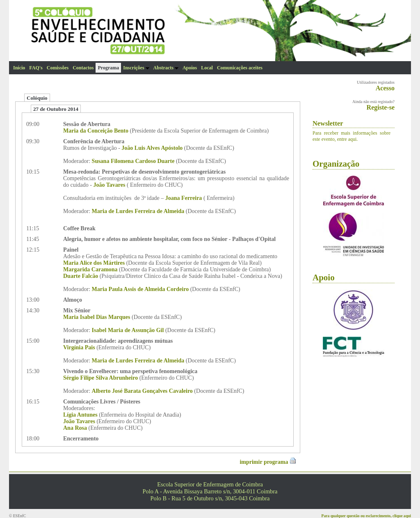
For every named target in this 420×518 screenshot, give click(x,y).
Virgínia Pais (79, 347)
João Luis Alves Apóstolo (152, 148)
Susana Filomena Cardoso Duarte (133, 161)
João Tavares (110, 185)
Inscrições (136, 68)
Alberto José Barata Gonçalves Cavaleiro (142, 391)
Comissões (58, 68)
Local (207, 68)
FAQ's (36, 68)
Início (19, 68)
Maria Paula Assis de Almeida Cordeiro (140, 289)
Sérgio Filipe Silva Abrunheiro (100, 378)
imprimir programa (268, 462)
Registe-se (381, 107)
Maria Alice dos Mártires (94, 263)
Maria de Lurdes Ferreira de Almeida (138, 211)
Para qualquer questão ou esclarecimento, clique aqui (366, 516)
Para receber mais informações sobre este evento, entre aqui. (352, 136)
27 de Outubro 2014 (56, 109)
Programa (108, 68)
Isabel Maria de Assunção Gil (128, 330)
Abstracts (166, 68)
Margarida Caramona (90, 269)
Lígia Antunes (80, 415)
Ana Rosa (75, 428)
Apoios (190, 68)
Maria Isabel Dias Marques (97, 317)
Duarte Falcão (81, 276)
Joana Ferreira (184, 198)
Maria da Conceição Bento (96, 131)
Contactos (83, 68)
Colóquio (37, 98)
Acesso (385, 88)
